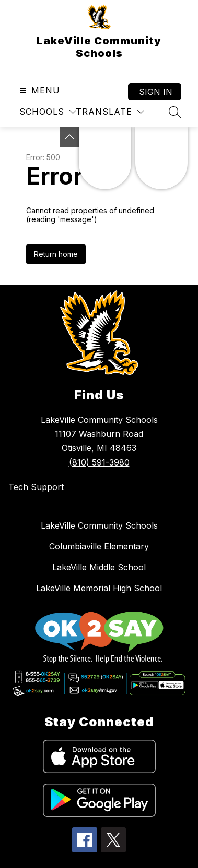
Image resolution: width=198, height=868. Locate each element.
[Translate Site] (110, 112)
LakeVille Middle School (99, 567)
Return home (56, 254)
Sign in (156, 92)
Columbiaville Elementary (99, 546)
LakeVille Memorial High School (99, 588)
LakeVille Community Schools (99, 525)
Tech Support (36, 487)
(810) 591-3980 (99, 462)
